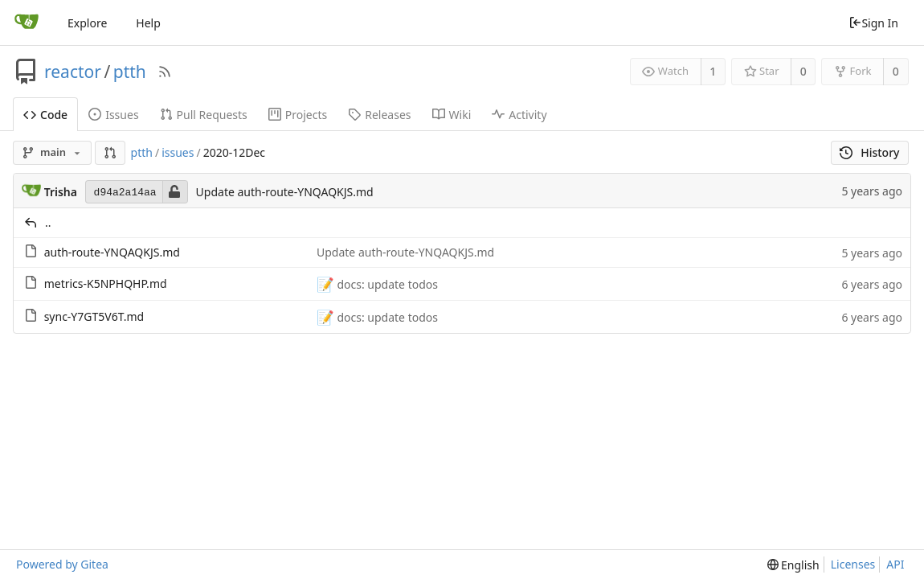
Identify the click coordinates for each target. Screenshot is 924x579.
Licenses (853, 564)
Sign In (873, 23)
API (895, 564)
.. (48, 222)
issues (178, 152)
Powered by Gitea (62, 564)
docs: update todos (386, 284)
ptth (130, 72)
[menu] (793, 565)
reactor (73, 72)
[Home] (27, 23)
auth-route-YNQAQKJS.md (112, 252)
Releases (379, 115)
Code (45, 115)
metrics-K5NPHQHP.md (106, 283)
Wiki (452, 115)
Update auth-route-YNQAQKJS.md (285, 192)
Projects (298, 115)
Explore (87, 23)
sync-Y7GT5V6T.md (94, 316)
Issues (113, 115)
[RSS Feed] (165, 72)
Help (148, 23)
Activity (519, 115)
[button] (110, 153)
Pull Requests (204, 115)
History (870, 152)
